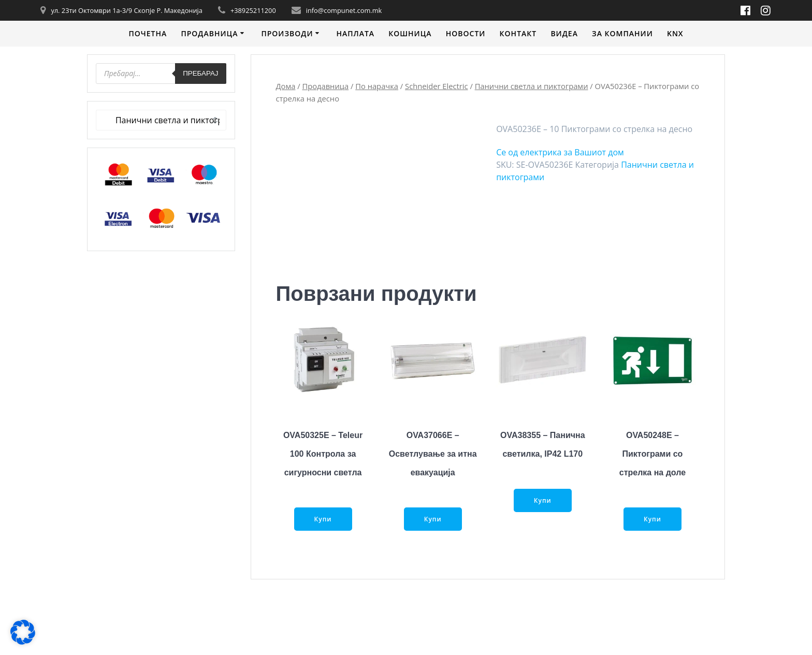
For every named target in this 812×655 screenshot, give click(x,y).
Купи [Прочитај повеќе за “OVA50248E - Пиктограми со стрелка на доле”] (653, 519)
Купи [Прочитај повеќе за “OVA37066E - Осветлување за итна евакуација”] (433, 519)
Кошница (410, 33)
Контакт (518, 33)
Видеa (564, 33)
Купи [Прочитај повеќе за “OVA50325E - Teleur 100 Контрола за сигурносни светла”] (323, 519)
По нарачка (377, 86)
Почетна (148, 33)
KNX (675, 33)
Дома (286, 86)
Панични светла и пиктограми (532, 86)
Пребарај (200, 73)
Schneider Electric (437, 86)
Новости (466, 33)
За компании (622, 33)
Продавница (209, 33)
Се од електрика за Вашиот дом (560, 152)
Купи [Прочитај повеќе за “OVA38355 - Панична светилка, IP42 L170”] (543, 500)
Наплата (355, 33)
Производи (287, 33)
